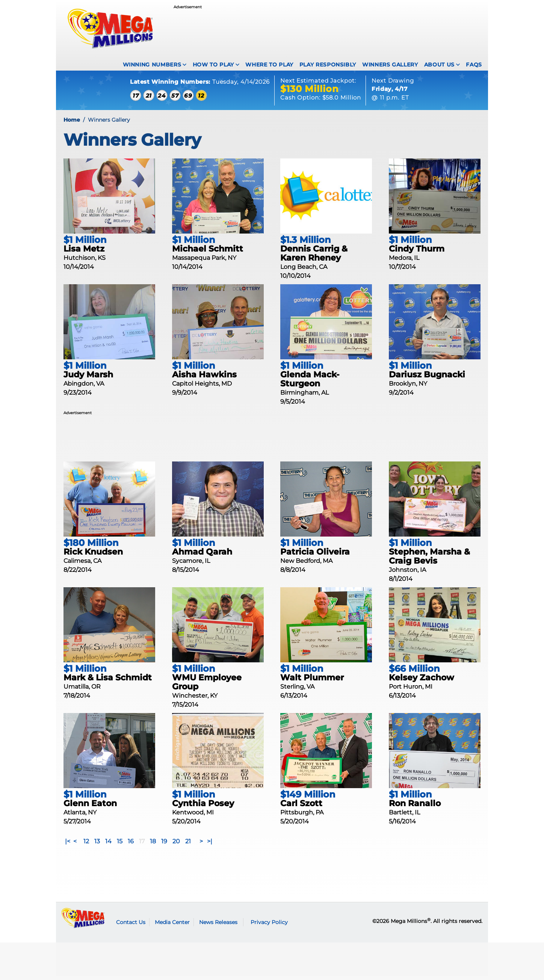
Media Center (172, 926)
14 (108, 845)
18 (153, 845)
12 (86, 845)
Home (72, 124)
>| (210, 845)
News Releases (218, 926)
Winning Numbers (152, 65)
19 (164, 845)
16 (131, 845)
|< (68, 845)
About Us (439, 65)
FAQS (474, 65)
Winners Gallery (390, 65)
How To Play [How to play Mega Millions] (213, 65)
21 (188, 845)
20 (176, 845)
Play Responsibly (328, 65)
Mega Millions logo (83, 922)
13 (97, 845)
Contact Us (131, 926)
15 (120, 845)
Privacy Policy (269, 926)
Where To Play (269, 65)
